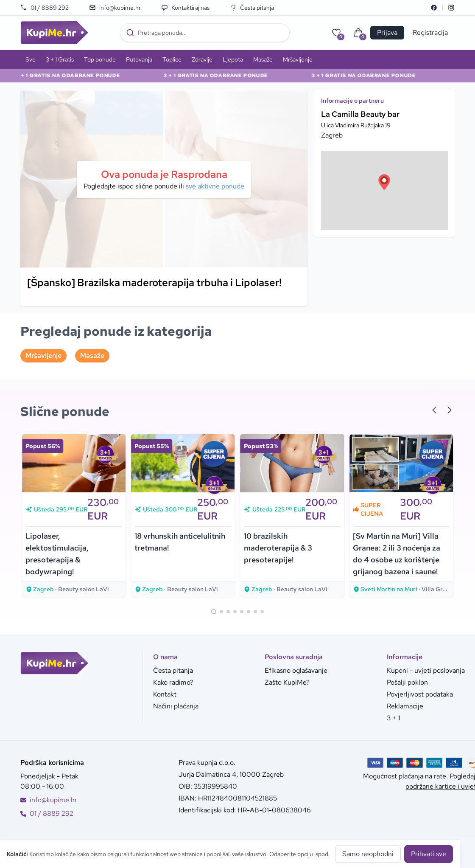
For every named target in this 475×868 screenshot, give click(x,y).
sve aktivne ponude (215, 186)
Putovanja (139, 59)
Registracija (430, 32)
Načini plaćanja (176, 706)
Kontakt (165, 694)
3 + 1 (394, 718)
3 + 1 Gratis (60, 59)
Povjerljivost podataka (420, 694)
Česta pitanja (252, 8)
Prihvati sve (429, 854)
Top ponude (100, 59)
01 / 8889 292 (45, 8)
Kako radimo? (173, 682)
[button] (384, 182)
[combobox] (205, 33)
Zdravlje (202, 59)
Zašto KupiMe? (287, 682)
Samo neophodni (368, 854)
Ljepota (233, 59)
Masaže (263, 59)
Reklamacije (405, 706)
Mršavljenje (298, 59)
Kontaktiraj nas (185, 8)
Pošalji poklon (407, 682)
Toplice (172, 59)
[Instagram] (451, 8)
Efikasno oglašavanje (296, 670)
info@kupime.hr (115, 8)
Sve (31, 59)
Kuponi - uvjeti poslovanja (426, 670)
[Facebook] (434, 8)
